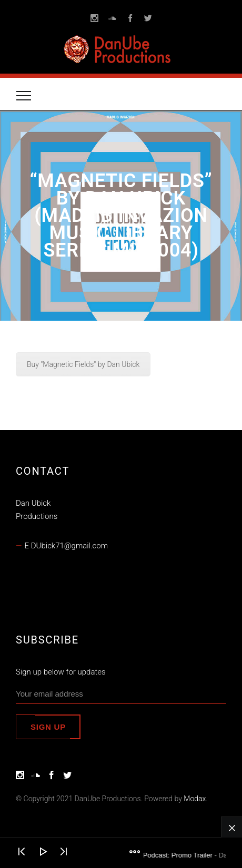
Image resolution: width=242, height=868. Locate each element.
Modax (195, 799)
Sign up (48, 727)
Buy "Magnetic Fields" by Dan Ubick (83, 364)
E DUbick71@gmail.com (66, 546)
